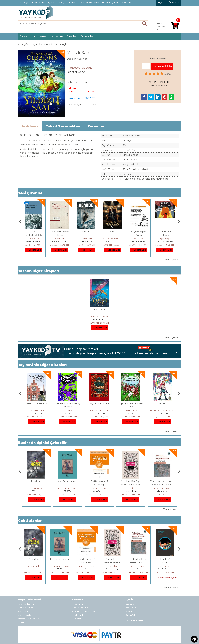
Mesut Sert (86, 239)
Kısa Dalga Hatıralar (99, 481)
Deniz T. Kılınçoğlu (36, 488)
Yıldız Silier (162, 488)
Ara (145, 24)
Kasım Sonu (36, 403)
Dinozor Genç (99, 319)
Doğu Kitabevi (165, 241)
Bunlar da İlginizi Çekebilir (42, 443)
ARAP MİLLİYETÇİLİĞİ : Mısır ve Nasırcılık (60, 235)
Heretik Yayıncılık (86, 241)
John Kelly (99, 410)
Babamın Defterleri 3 (68, 403)
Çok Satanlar (30, 521)
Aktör (139, 232)
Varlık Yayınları (131, 491)
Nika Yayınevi (165, 569)
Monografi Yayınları (34, 241)
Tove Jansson (36, 410)
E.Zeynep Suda (60, 239)
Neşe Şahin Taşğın (165, 566)
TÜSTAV (99, 491)
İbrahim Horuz (165, 239)
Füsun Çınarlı (112, 239)
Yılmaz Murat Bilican (68, 410)
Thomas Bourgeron (34, 239)
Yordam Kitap (162, 491)
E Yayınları (68, 491)
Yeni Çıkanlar (30, 193)
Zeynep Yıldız (162, 410)
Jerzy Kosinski (68, 488)
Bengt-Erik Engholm (131, 410)
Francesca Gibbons (99, 316)
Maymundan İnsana (131, 403)
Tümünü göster (171, 260)
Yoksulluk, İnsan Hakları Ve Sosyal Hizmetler (165, 562)
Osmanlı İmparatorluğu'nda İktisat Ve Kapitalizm (36, 485)
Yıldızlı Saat (99, 310)
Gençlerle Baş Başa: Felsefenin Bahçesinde (139, 562)
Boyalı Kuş (68, 481)
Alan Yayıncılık (112, 241)
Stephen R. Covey (131, 488)
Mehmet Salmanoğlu (99, 488)
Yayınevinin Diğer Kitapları (42, 365)
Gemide (112, 232)
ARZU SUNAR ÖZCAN (139, 239)
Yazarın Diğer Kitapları (39, 271)
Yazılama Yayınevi (60, 241)
